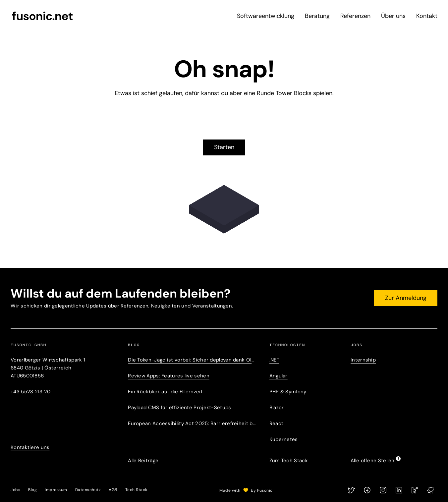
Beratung (317, 16)
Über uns (393, 16)
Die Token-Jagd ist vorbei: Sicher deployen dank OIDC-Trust (192, 360)
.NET (274, 360)
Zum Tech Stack (289, 461)
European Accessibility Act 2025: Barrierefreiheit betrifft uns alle (192, 423)
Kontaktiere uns (30, 447)
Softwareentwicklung (266, 16)
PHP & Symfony (288, 392)
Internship (363, 360)
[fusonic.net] (42, 16)
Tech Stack (136, 490)
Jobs (15, 490)
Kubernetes (284, 439)
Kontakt (427, 16)
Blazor (277, 408)
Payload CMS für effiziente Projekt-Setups (179, 408)
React (277, 423)
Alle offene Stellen (373, 460)
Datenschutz (88, 490)
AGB (113, 490)
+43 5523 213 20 (31, 392)
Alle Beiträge (143, 461)
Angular (279, 376)
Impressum (56, 490)
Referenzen (355, 16)
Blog (32, 490)
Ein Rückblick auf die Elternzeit (165, 392)
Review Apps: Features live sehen (169, 376)
